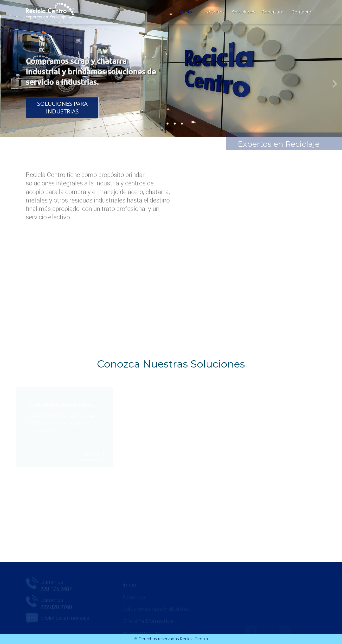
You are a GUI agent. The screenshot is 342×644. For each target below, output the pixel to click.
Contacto (301, 12)
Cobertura (273, 12)
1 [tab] (160, 124)
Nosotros (215, 12)
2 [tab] (168, 124)
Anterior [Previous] (7, 82)
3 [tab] (175, 124)
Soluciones (244, 12)
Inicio (186, 12)
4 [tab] (182, 124)
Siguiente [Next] (335, 82)
